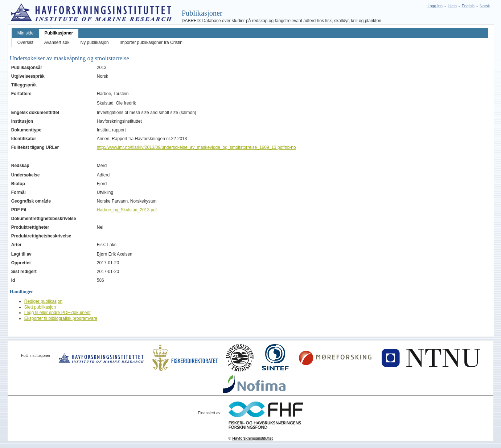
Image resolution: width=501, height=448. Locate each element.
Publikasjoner (59, 33)
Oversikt (25, 42)
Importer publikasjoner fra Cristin (151, 42)
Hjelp (452, 6)
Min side (26, 33)
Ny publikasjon (95, 42)
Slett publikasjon (40, 307)
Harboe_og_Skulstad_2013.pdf (127, 210)
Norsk (485, 6)
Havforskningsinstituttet (252, 438)
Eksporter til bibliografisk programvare (61, 318)
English (468, 6)
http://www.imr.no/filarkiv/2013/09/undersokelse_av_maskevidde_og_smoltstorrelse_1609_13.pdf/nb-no (196, 147)
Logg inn (435, 6)
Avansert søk (57, 42)
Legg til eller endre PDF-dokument (58, 313)
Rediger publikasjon (43, 301)
